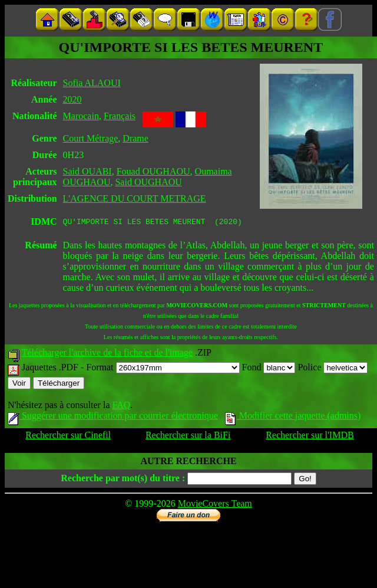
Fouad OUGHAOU (153, 171)
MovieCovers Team (215, 505)
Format (163, 369)
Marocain (81, 116)
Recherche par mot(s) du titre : (123, 480)
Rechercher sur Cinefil (68, 437)
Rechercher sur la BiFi (188, 437)
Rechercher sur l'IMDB (310, 437)
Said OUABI (87, 171)
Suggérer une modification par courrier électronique (113, 417)
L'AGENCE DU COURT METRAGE (135, 198)
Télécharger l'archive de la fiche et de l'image (107, 354)
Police (333, 369)
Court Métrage (91, 138)
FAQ (121, 407)
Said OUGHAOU (148, 182)
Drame (135, 138)
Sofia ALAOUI (92, 83)
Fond (269, 369)
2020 (72, 99)
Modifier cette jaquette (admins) (293, 417)
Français (120, 116)
